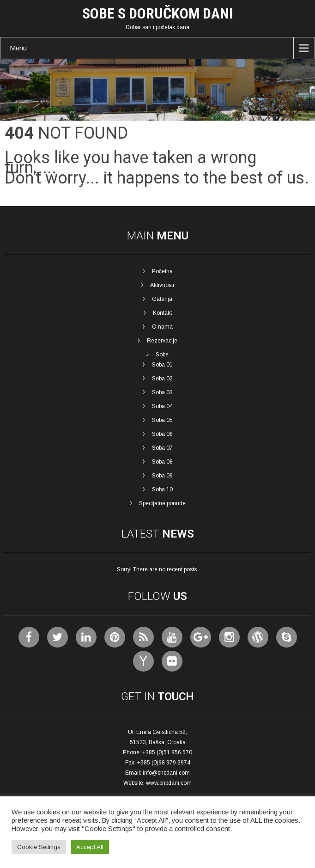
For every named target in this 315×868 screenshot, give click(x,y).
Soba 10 (162, 489)
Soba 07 (162, 448)
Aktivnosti (162, 285)
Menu (18, 48)
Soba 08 (162, 462)
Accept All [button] (90, 847)
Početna (162, 271)
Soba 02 (162, 379)
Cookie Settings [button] (39, 847)
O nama (162, 327)
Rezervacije (162, 341)
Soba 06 (162, 434)
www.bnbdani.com (169, 783)
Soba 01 (162, 365)
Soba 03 (162, 392)
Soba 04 (162, 406)
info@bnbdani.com (166, 773)
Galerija (162, 299)
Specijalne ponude (162, 503)
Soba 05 (162, 420)
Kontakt (162, 313)
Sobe (162, 355)
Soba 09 (162, 476)
